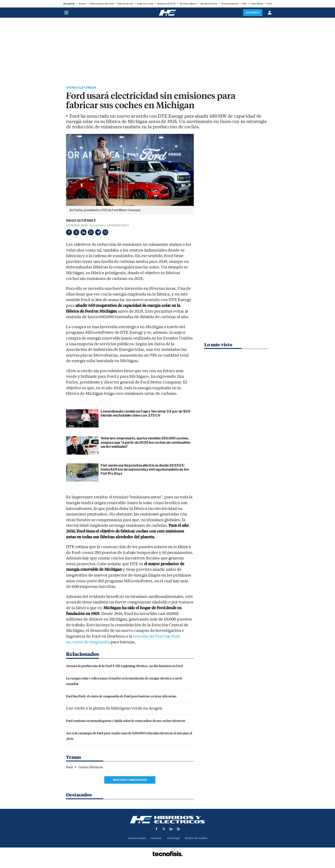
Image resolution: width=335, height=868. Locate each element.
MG (244, 4)
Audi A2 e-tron (145, 4)
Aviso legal (174, 839)
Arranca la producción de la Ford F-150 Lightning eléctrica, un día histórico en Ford (124, 667)
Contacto (156, 839)
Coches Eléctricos (85, 88)
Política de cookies (198, 839)
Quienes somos (135, 839)
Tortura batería (230, 4)
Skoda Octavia (209, 4)
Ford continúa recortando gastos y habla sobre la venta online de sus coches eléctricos (126, 721)
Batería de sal (125, 4)
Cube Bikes (257, 4)
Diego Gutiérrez (81, 221)
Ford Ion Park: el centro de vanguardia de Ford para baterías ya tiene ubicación (121, 697)
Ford (69, 768)
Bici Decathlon (188, 4)
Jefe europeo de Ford (102, 4)
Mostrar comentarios (130, 781)
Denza (82, 4)
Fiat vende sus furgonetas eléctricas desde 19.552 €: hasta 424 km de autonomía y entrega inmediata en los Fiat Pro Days (145, 470)
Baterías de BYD (166, 4)
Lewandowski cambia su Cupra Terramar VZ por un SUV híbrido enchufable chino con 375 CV (146, 414)
